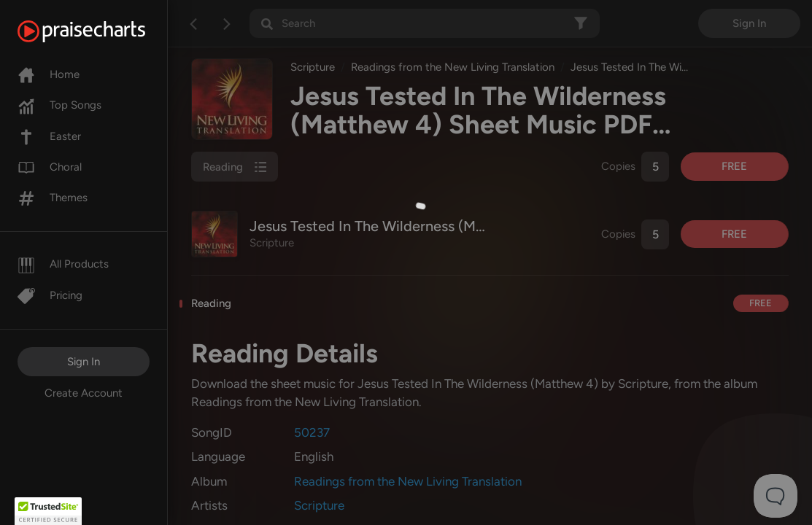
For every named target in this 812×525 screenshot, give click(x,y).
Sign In (84, 362)
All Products (63, 264)
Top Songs (59, 105)
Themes (53, 198)
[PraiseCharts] (100, 31)
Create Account (84, 393)
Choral (50, 167)
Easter (49, 136)
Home (49, 74)
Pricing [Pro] (50, 295)
